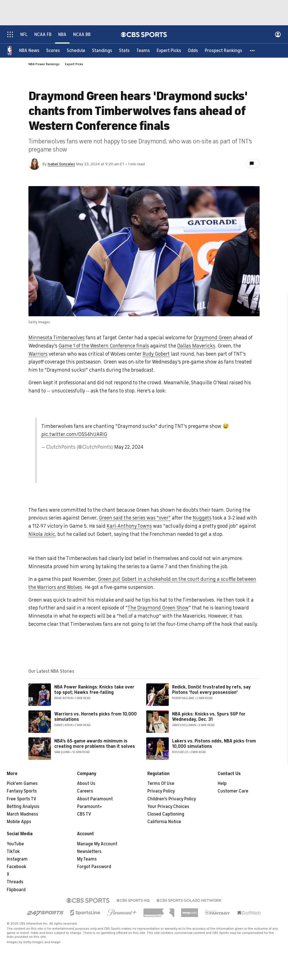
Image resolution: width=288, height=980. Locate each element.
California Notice (164, 822)
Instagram (17, 859)
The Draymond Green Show (158, 608)
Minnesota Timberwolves (57, 338)
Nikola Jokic (42, 534)
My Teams (87, 859)
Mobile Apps (19, 822)
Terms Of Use (161, 783)
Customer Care (233, 791)
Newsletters (89, 852)
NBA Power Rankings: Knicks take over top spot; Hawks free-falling (94, 690)
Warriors (38, 354)
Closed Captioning (166, 814)
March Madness (22, 814)
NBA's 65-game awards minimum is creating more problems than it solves (95, 744)
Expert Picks (74, 64)
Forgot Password (94, 867)
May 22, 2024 (129, 447)
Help (222, 783)
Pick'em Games (22, 783)
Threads (15, 882)
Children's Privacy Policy (172, 799)
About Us (86, 783)
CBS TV (84, 814)
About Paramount (95, 799)
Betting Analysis (23, 807)
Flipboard (16, 890)
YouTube (15, 844)
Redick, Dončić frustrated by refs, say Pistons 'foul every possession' (211, 690)
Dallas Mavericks (196, 346)
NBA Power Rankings (44, 64)
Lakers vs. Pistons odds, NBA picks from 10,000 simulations (214, 744)
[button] (253, 51)
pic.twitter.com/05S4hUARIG (74, 434)
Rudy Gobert (156, 354)
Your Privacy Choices (168, 807)
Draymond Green (213, 338)
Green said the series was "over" (135, 518)
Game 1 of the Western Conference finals (104, 346)
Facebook (16, 867)
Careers (85, 791)
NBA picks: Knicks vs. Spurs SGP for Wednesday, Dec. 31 (209, 717)
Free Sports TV (22, 799)
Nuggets (202, 518)
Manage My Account (97, 844)
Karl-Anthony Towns (129, 526)
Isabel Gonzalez (61, 164)
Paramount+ (90, 807)
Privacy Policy (161, 791)
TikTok (13, 852)
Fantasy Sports (22, 791)
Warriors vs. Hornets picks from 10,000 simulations (95, 717)
